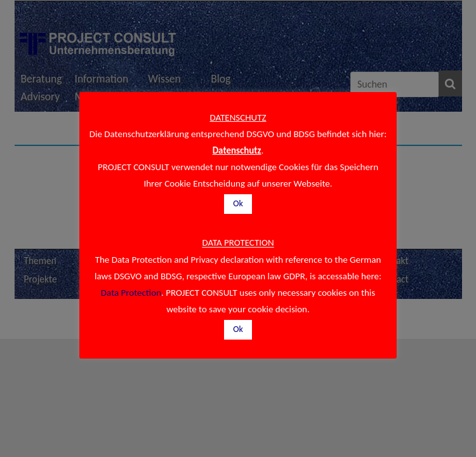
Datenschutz (237, 150)
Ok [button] (238, 203)
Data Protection (131, 293)
